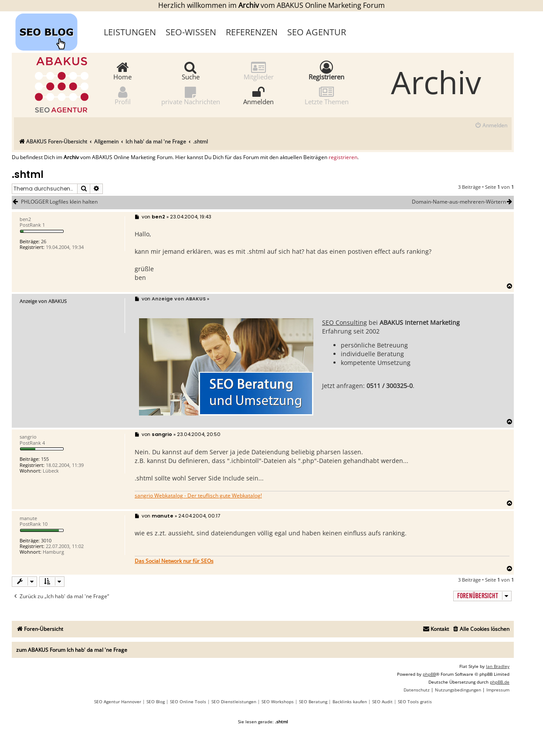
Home (122, 70)
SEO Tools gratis (415, 702)
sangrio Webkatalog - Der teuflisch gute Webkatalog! (198, 496)
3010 (46, 540)
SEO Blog (156, 702)
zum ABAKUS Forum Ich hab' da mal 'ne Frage (72, 650)
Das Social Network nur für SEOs (174, 561)
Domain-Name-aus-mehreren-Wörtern (463, 202)
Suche (191, 70)
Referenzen (252, 32)
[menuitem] (491, 126)
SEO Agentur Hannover (118, 702)
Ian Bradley (498, 666)
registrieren (343, 157)
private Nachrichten (191, 95)
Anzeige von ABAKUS (43, 301)
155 (45, 459)
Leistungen (130, 32)
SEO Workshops (278, 702)
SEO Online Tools (188, 702)
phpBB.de (500, 682)
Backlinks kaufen (350, 702)
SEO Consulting (344, 322)
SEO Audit (382, 702)
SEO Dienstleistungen (234, 702)
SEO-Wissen (191, 32)
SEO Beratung (313, 702)
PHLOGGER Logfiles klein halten (59, 202)
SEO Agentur (317, 32)
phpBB (429, 674)
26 (44, 241)
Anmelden (258, 95)
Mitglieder (259, 70)
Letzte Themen (327, 95)
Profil (123, 95)
